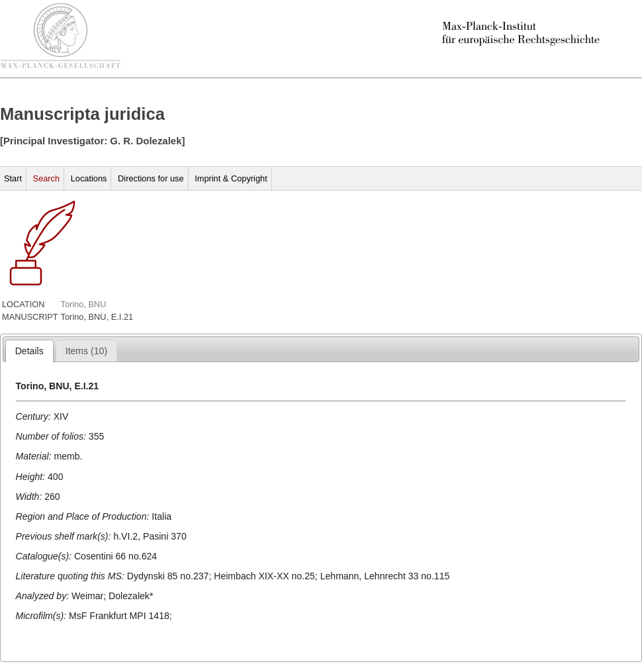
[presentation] (29, 351)
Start (13, 178)
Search (47, 178)
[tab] (29, 351)
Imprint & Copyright (231, 178)
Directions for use (151, 178)
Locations (89, 178)
